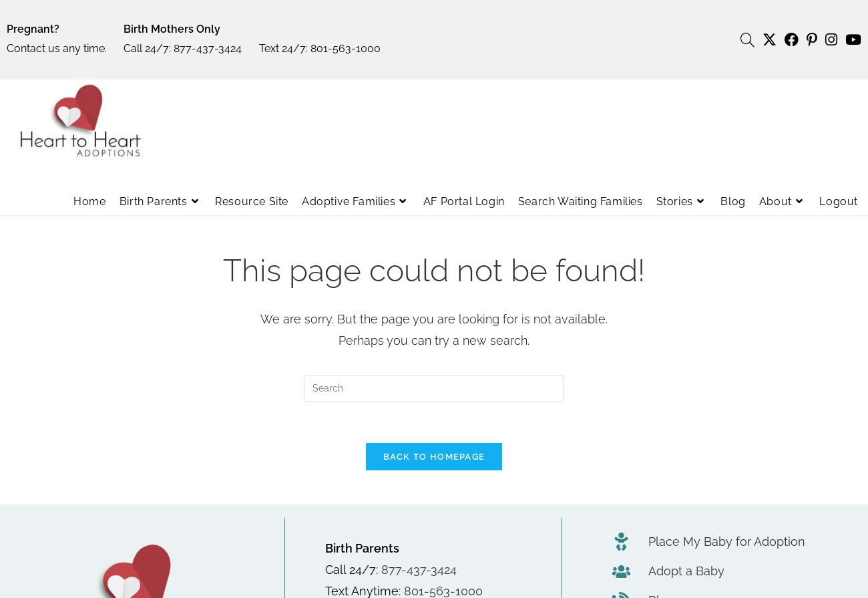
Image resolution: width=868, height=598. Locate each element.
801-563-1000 (346, 48)
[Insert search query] (434, 389)
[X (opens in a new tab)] (770, 40)
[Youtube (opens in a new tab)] (851, 40)
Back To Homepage (434, 457)
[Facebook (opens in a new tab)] (792, 40)
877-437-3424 (208, 48)
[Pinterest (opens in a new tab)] (812, 40)
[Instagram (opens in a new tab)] (831, 40)
